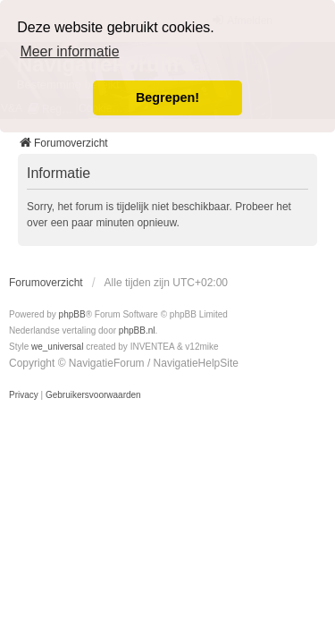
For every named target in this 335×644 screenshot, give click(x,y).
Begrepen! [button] (167, 97)
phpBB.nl (137, 330)
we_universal (57, 347)
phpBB (72, 314)
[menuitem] (24, 395)
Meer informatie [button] (69, 51)
